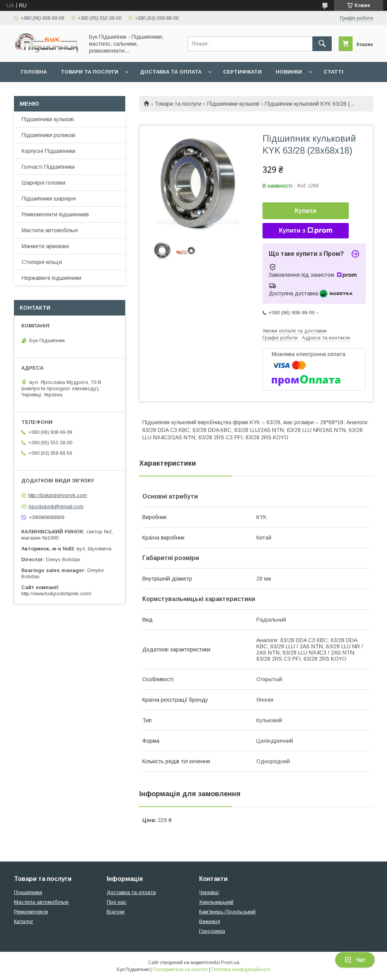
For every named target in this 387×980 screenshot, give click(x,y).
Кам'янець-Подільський (227, 912)
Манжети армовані (45, 246)
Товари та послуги (90, 72)
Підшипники (28, 892)
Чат (355, 960)
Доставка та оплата (171, 72)
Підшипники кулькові (233, 104)
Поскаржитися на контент (180, 970)
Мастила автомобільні (50, 230)
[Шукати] (322, 44)
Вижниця (210, 921)
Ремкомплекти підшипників (55, 214)
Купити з (305, 231)
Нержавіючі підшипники (51, 278)
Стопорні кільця (42, 262)
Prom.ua (230, 963)
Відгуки (116, 912)
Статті (333, 72)
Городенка (212, 931)
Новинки (289, 72)
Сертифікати (242, 72)
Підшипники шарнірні (49, 199)
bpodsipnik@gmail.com (56, 506)
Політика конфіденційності (241, 970)
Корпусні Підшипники (49, 151)
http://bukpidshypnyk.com (58, 495)
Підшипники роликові (49, 135)
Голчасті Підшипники (48, 167)
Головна (34, 72)
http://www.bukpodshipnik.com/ (56, 594)
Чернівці (209, 892)
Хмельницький (216, 902)
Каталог (24, 921)
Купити (306, 211)
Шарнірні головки (43, 183)
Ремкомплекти (31, 912)
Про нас (117, 902)
